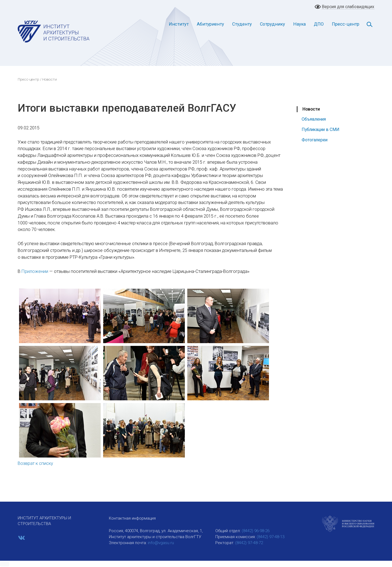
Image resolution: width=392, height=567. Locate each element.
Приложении (35, 271)
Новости (311, 109)
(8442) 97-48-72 (249, 543)
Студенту (242, 24)
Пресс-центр (346, 24)
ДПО (319, 24)
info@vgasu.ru (161, 543)
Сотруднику (272, 24)
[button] (5, 564)
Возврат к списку (35, 463)
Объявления (314, 119)
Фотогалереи (315, 140)
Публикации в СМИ (321, 129)
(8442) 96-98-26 (256, 531)
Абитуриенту (210, 24)
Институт (179, 24)
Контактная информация (132, 518)
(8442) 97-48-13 (271, 537)
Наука (299, 24)
